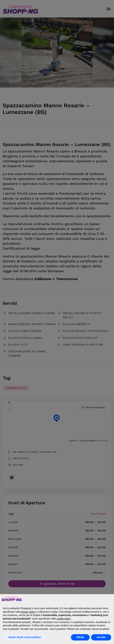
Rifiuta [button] (80, 637)
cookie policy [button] (63, 619)
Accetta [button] (101, 637)
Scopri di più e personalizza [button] (25, 637)
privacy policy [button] (28, 612)
